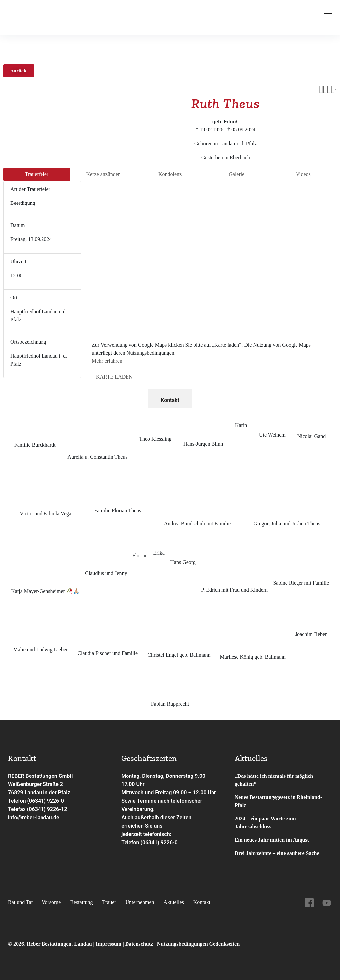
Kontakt (170, 400)
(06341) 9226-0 (159, 842)
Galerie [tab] (237, 174)
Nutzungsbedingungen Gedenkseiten (198, 944)
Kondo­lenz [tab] (170, 174)
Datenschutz (139, 944)
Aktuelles (173, 902)
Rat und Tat (20, 902)
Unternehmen (140, 902)
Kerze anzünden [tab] (103, 174)
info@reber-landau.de (34, 817)
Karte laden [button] (114, 377)
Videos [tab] (303, 174)
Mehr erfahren (107, 361)
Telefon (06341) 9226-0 (36, 801)
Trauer (109, 902)
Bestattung (81, 902)
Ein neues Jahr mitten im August (272, 840)
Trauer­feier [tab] (37, 174)
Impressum (109, 944)
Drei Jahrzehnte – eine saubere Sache (277, 853)
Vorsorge (51, 902)
